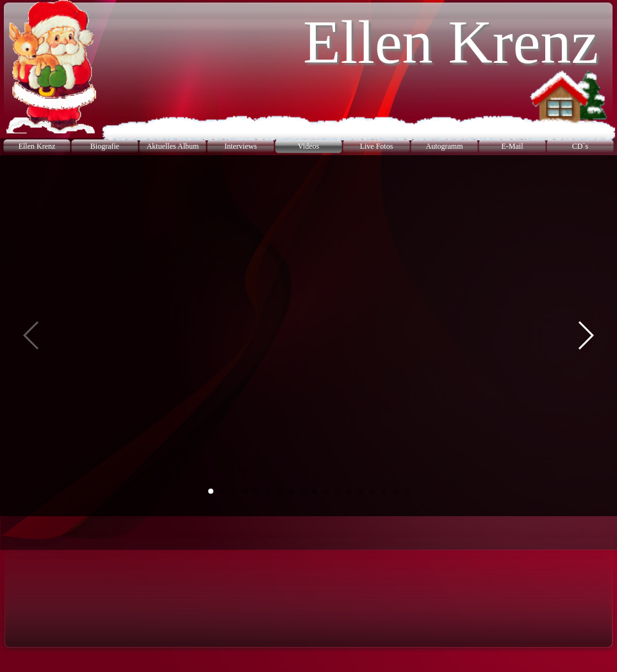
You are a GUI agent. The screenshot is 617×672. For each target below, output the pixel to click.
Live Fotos (377, 146)
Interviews (241, 146)
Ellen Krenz (37, 146)
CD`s (580, 146)
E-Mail (513, 146)
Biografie (105, 146)
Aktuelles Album (173, 146)
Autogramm (445, 146)
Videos (308, 146)
